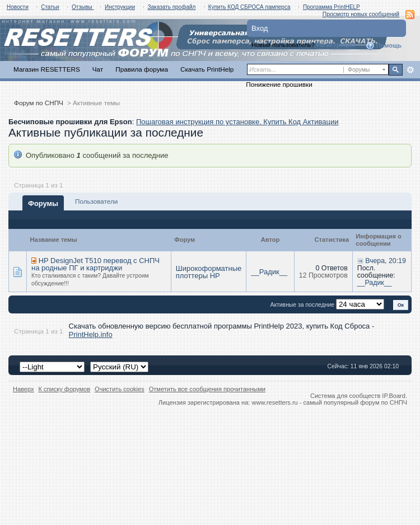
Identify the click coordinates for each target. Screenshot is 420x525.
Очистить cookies (120, 389)
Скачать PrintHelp (207, 69)
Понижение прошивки (279, 84)
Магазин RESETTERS (47, 69)
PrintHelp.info (91, 334)
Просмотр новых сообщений (361, 14)
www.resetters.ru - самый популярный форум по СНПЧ (329, 402)
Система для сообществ (345, 396)
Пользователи (96, 201)
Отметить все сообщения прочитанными (207, 389)
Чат (98, 69)
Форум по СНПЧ (39, 103)
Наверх (24, 389)
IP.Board (394, 396)
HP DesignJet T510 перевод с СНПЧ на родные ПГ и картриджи (95, 264)
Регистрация (336, 45)
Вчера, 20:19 (386, 261)
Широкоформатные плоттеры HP (209, 272)
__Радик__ (269, 272)
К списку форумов (65, 389)
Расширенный (410, 70)
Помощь (384, 46)
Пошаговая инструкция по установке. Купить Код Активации (237, 122)
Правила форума (142, 69)
